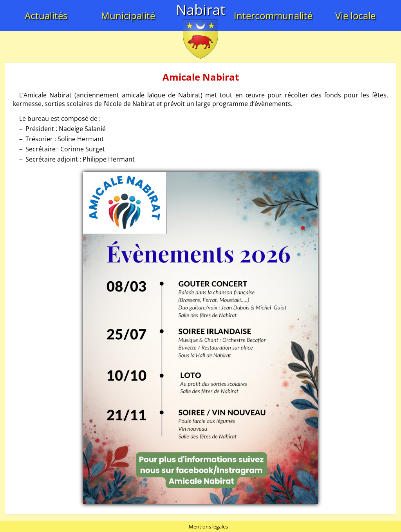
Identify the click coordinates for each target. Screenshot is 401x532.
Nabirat (200, 10)
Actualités (46, 15)
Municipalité (128, 15)
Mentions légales (208, 527)
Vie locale (355, 15)
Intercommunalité (273, 15)
